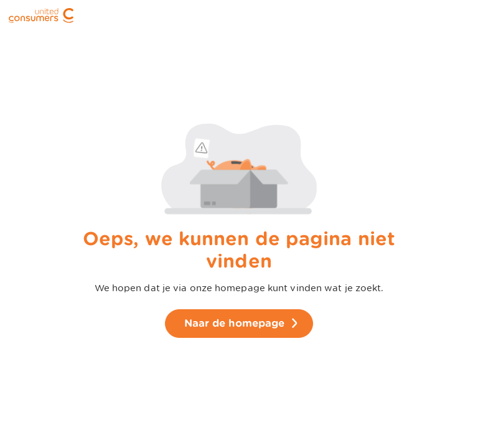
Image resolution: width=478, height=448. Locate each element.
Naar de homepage (235, 323)
